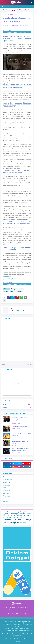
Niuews (5, 625)
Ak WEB (17, 384)
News (5, 499)
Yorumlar (22, 413)
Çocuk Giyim (22, 630)
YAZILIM (17, 407)
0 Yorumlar (25, 25)
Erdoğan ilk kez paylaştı (19, 426)
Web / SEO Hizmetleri (8, 6)
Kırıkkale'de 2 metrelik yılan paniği (20, 442)
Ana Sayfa (6, 14)
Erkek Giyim (27, 623)
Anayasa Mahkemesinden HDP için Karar (21, 435)
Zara (12, 308)
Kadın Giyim (20, 623)
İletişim (27, 639)
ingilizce (19, 618)
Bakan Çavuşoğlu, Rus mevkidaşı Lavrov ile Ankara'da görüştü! (19, 419)
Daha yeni (5, 364)
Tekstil (14, 630)
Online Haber (7, 477)
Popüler (6, 413)
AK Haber (6, 488)
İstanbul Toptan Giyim (9, 623)
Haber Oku (7, 485)
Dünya (12, 14)
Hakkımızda (18, 639)
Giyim (7, 628)
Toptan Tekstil (17, 634)
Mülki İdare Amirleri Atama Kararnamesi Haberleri (20, 450)
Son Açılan (14, 413)
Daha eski (29, 364)
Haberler (19, 291)
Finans (6, 291)
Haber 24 (6, 491)
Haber (12, 291)
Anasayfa (8, 639)
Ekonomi (21, 289)
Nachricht (10, 625)
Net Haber (6, 482)
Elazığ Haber (7, 480)
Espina (24, 625)
